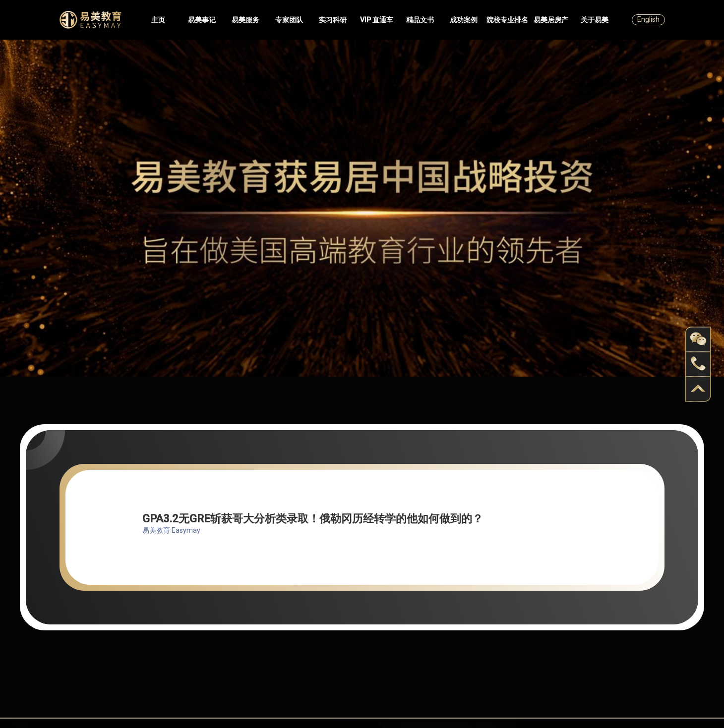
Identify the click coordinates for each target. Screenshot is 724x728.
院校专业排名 (507, 20)
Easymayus (90, 20)
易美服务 (245, 20)
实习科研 (333, 20)
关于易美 (595, 20)
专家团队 (289, 20)
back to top (698, 389)
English (648, 19)
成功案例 (464, 20)
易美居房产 (551, 20)
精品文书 (420, 20)
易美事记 (202, 20)
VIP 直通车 (377, 20)
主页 (158, 20)
